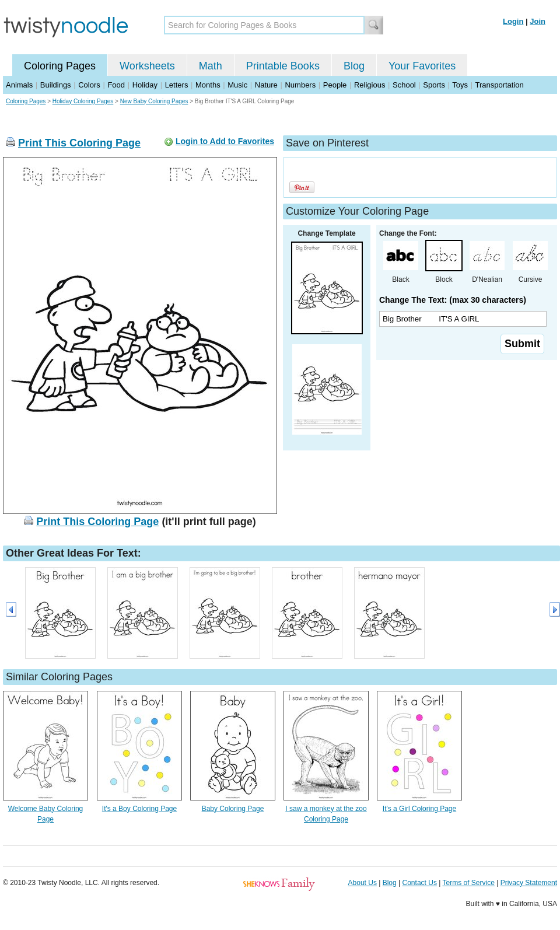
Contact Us (420, 883)
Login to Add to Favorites (225, 141)
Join (538, 21)
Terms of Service (468, 883)
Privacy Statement (529, 883)
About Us (363, 883)
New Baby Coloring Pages (154, 101)
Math (211, 66)
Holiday (145, 85)
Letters (177, 85)
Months (208, 85)
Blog (354, 66)
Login (513, 21)
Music (237, 85)
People (335, 85)
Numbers (300, 85)
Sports (434, 85)
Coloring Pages (60, 66)
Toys (460, 85)
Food (116, 85)
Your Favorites (422, 66)
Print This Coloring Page (79, 143)
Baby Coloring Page (233, 809)
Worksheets (147, 66)
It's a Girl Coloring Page (419, 809)
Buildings (56, 85)
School (404, 85)
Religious (370, 85)
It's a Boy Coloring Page (139, 809)
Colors (89, 85)
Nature (266, 85)
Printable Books (283, 66)
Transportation (499, 85)
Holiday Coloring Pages (83, 101)
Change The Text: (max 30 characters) (453, 300)
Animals (19, 85)
